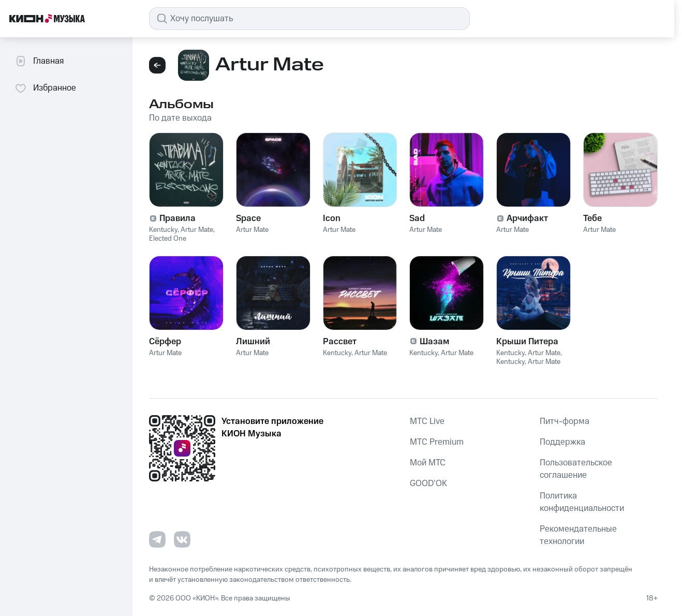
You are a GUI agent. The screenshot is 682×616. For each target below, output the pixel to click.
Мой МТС (428, 463)
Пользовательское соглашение (576, 469)
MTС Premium (437, 442)
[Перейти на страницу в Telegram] (157, 539)
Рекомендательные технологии (578, 535)
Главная (39, 61)
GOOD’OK (428, 483)
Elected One (168, 239)
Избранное (45, 88)
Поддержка (562, 442)
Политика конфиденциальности (582, 502)
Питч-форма (565, 421)
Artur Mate (197, 230)
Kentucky (163, 230)
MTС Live (427, 421)
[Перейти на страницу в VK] (182, 539)
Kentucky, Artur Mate (528, 353)
